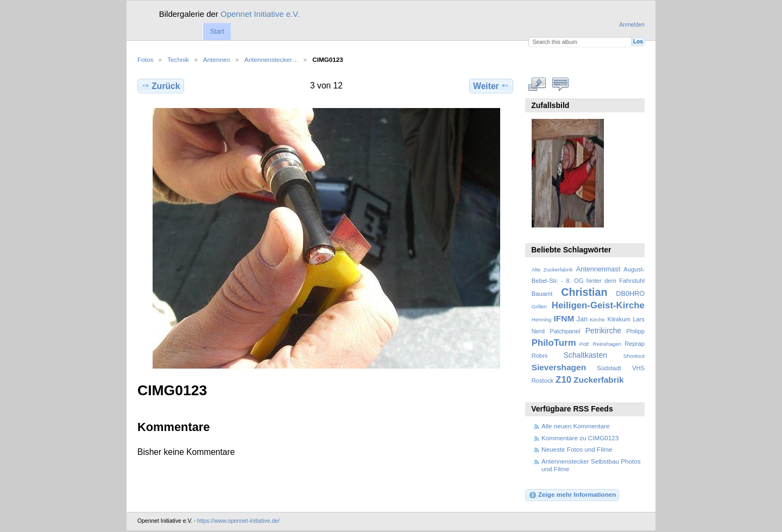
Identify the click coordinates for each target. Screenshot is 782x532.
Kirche (597, 319)
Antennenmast (598, 269)
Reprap (635, 344)
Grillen (539, 306)
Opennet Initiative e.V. (260, 14)
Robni (540, 356)
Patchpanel (565, 331)
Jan (582, 319)
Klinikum (619, 319)
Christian (584, 292)
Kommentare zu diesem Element (561, 85)
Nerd (538, 331)
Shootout (634, 356)
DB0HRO (630, 294)
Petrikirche (603, 331)
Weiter (491, 86)
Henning (542, 319)
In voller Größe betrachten (537, 85)
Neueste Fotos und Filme (577, 449)
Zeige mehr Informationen (572, 495)
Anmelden (632, 25)
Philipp (635, 331)
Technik (178, 59)
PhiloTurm (554, 343)
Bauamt (542, 294)
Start (217, 31)
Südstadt (609, 368)
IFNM (564, 318)
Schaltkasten (585, 355)
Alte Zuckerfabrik (552, 270)
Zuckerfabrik (599, 380)
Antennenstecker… (271, 59)
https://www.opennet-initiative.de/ (238, 521)
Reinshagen (607, 344)
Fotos (145, 59)
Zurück (160, 86)
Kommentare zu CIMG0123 (580, 438)
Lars (639, 319)
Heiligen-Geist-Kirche (598, 305)
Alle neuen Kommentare (575, 426)
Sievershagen (559, 367)
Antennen (217, 59)
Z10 (563, 380)
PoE (585, 344)
